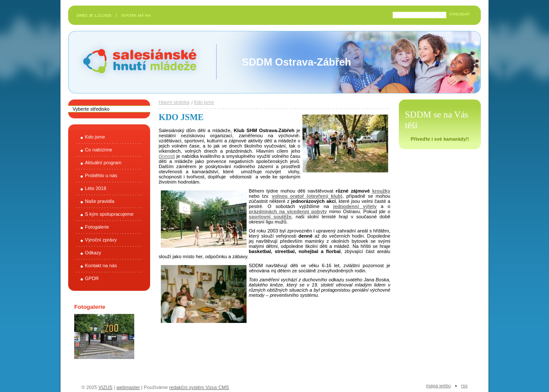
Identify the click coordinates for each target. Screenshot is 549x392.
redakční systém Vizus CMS (199, 387)
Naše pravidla (100, 201)
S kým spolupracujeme (109, 214)
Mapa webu (438, 386)
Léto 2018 (96, 188)
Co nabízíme (98, 150)
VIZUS (105, 387)
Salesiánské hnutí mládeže (136, 62)
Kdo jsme (95, 137)
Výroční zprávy (101, 240)
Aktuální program (103, 163)
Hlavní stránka (174, 102)
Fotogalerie (97, 227)
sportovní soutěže (270, 217)
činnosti (167, 156)
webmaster (128, 387)
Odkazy (93, 253)
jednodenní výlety (355, 206)
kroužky (381, 191)
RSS (464, 386)
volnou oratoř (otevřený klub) (307, 196)
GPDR (92, 278)
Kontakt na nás (101, 265)
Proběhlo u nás (101, 175)
